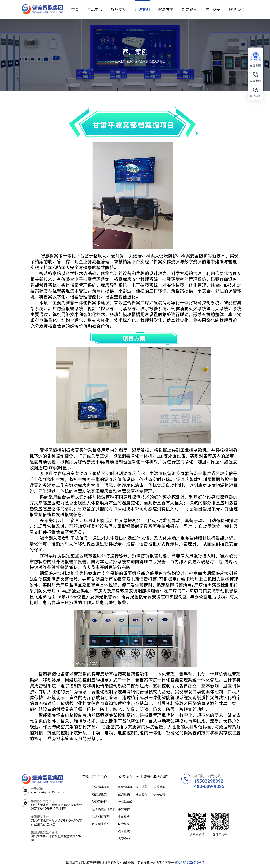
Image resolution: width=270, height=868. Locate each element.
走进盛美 (142, 787)
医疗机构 (124, 824)
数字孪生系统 (101, 824)
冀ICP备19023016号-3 (189, 863)
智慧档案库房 (101, 787)
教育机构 (124, 831)
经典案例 (142, 9)
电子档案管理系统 (104, 809)
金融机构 (124, 816)
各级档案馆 (126, 787)
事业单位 (124, 809)
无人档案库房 (101, 816)
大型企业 (124, 839)
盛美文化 (142, 794)
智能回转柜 (99, 802)
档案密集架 (99, 794)
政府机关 (124, 794)
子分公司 (159, 794)
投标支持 (119, 9)
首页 (75, 9)
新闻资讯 (189, 9)
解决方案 (166, 9)
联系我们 (237, 9)
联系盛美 (159, 787)
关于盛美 (213, 9)
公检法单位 (126, 802)
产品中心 (95, 9)
